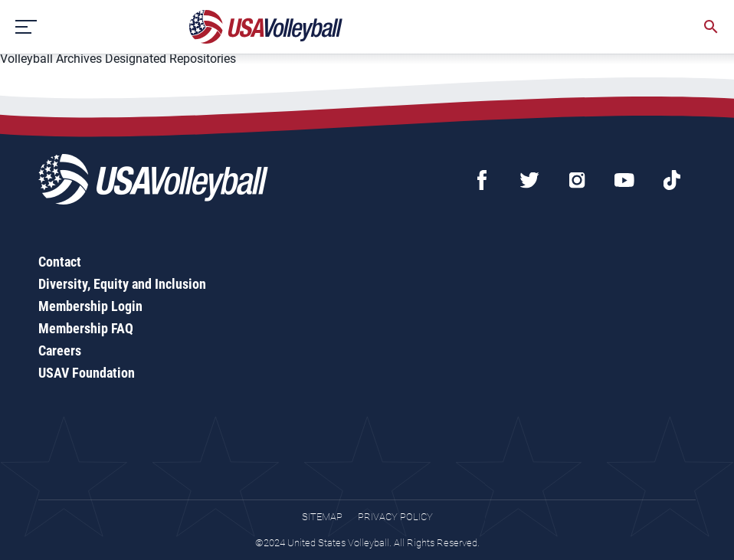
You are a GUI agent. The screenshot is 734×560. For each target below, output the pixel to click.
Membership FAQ (86, 328)
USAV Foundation (87, 373)
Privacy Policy (395, 517)
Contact (60, 262)
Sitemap (322, 517)
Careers (60, 350)
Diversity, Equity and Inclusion (122, 284)
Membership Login (90, 306)
